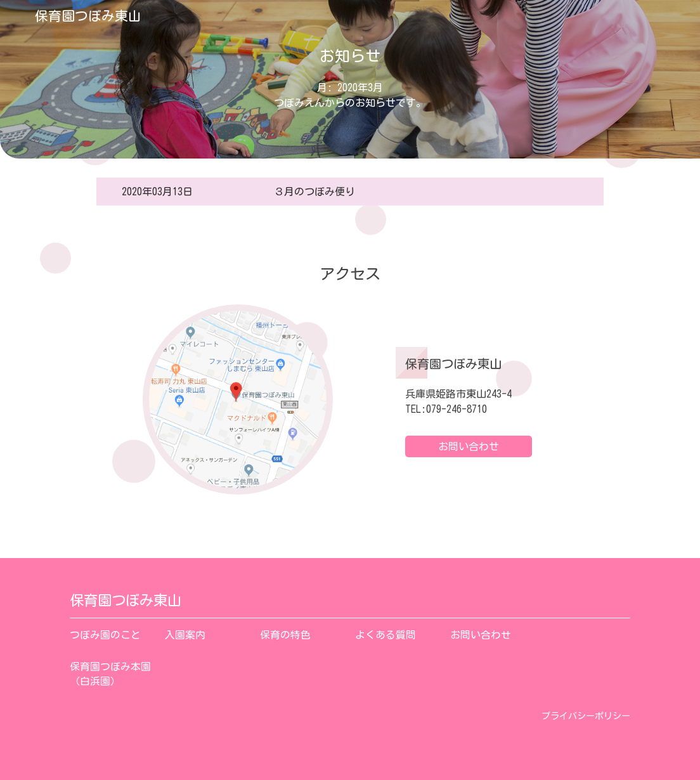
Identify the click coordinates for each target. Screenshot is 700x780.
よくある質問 (386, 635)
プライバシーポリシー (586, 716)
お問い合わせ (469, 446)
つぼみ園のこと (105, 635)
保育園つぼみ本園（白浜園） (110, 674)
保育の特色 (285, 635)
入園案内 (185, 635)
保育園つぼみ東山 (88, 16)
